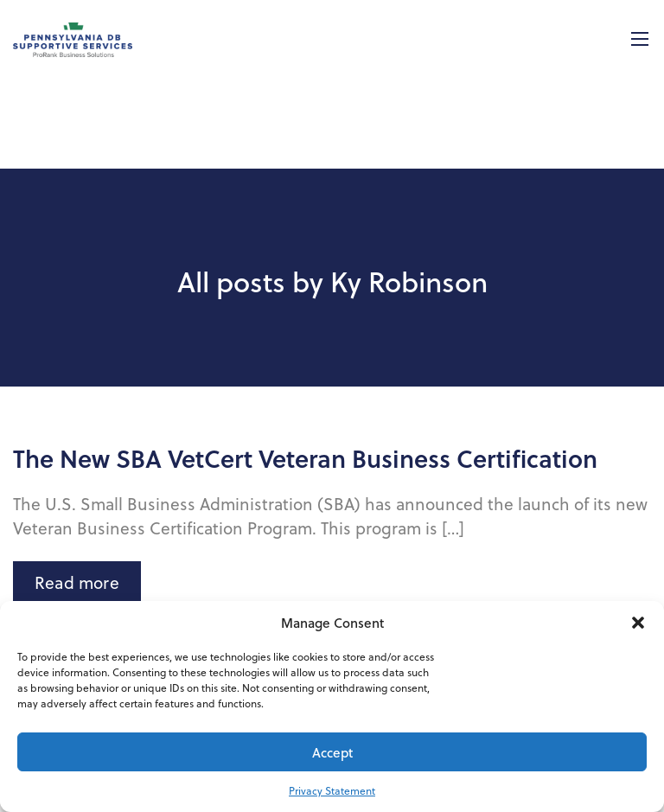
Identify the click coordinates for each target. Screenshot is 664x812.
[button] (638, 623)
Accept (332, 752)
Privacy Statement (332, 790)
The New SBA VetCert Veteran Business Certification (305, 458)
